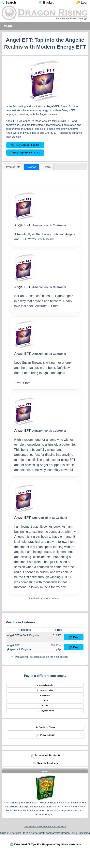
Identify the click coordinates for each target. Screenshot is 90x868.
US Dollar (45, 695)
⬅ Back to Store (46, 727)
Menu (8, 26)
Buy (74, 637)
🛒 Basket (46, 2)
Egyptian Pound (45, 711)
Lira (45, 706)
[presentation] (46, 167)
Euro (45, 701)
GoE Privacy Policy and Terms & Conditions (45, 827)
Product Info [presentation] (13, 167)
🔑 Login (83, 2)
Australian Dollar (45, 685)
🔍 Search (8, 2)
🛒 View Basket (46, 735)
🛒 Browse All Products (46, 755)
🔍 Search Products (46, 763)
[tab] (13, 167)
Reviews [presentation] (31, 167)
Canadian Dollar (45, 690)
